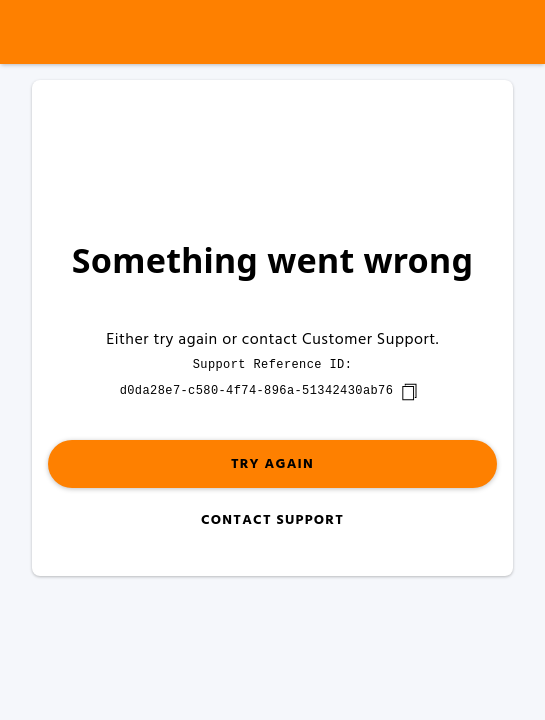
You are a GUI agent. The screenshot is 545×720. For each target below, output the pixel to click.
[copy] (409, 392)
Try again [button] (272, 464)
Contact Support (272, 520)
